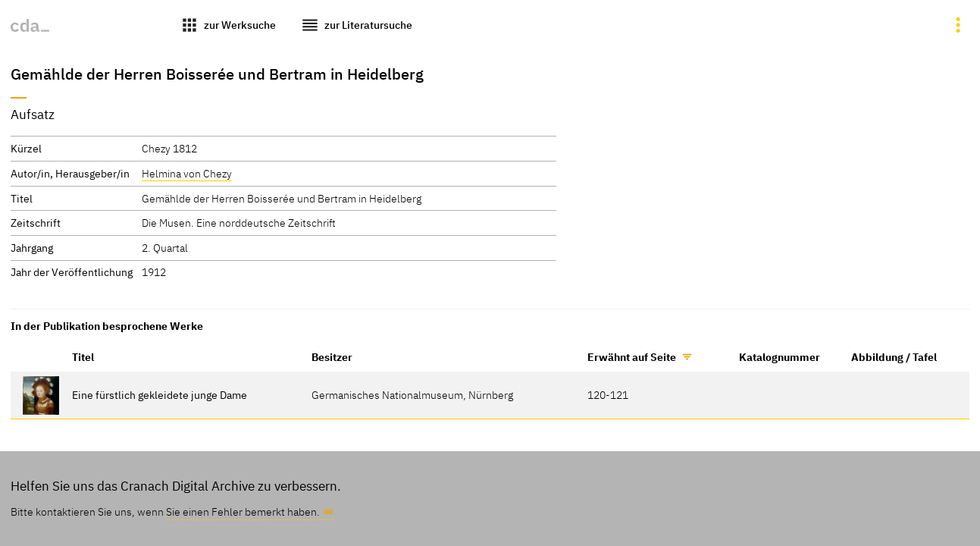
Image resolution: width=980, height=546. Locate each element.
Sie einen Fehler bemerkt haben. (243, 511)
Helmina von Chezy (187, 173)
